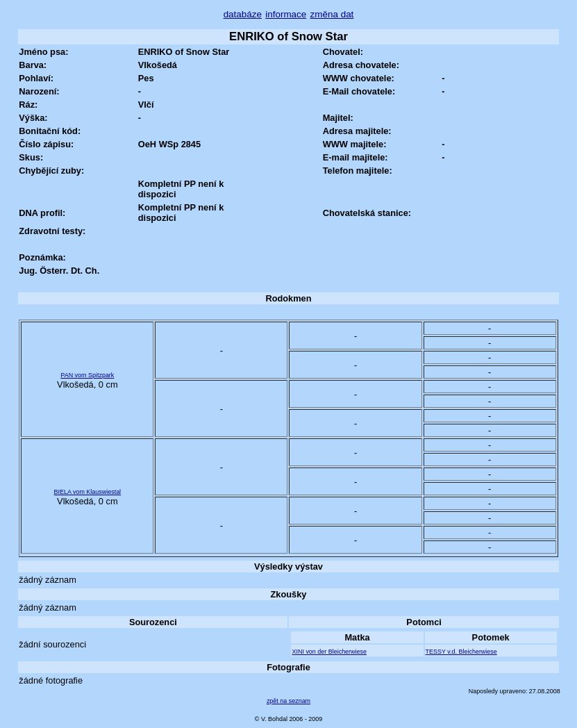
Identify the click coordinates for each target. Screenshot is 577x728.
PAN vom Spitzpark (87, 375)
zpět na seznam (288, 701)
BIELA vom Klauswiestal (88, 492)
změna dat (332, 14)
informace (286, 14)
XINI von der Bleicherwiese (329, 652)
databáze (243, 14)
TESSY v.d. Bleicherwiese (461, 652)
